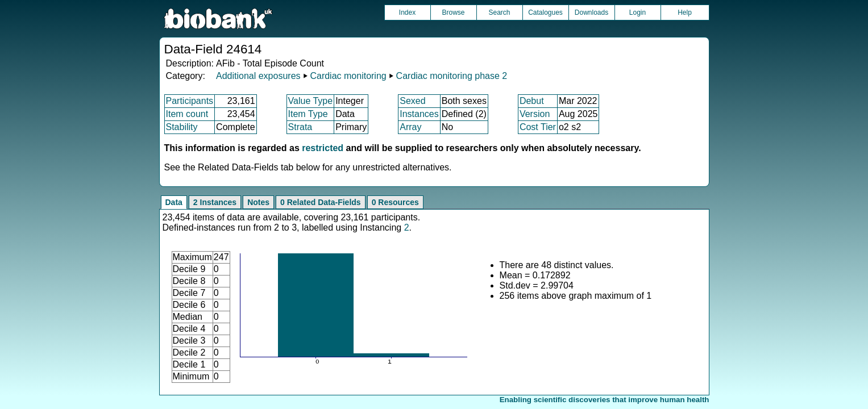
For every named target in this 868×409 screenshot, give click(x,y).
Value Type (311, 101)
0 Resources (395, 202)
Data (174, 202)
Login (637, 12)
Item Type (308, 114)
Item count (187, 114)
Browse (453, 12)
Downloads (591, 12)
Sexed (412, 101)
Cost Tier (538, 127)
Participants (190, 101)
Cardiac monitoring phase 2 (452, 76)
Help (685, 12)
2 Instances (215, 202)
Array (410, 127)
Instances (419, 114)
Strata (300, 127)
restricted (323, 148)
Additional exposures (258, 76)
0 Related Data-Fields (321, 202)
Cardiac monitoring (348, 76)
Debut (532, 101)
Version (535, 114)
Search (499, 12)
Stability (182, 127)
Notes (258, 202)
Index (407, 12)
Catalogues (545, 12)
